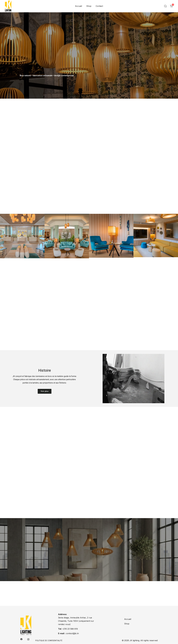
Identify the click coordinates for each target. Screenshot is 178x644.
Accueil (78, 6)
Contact (99, 6)
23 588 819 (73, 629)
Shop (89, 6)
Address (62, 614)
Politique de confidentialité (49, 640)
